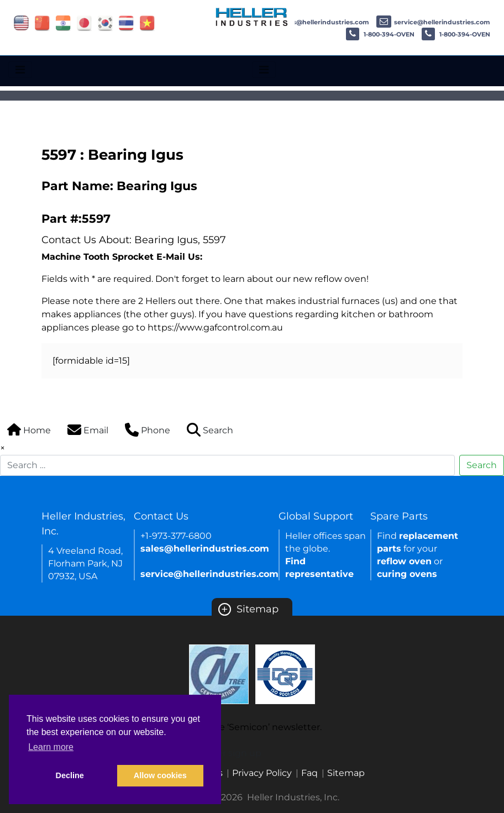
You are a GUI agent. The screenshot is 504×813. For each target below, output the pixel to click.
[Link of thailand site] (126, 22)
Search (482, 465)
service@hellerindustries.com (433, 22)
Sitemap (248, 609)
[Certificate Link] (219, 673)
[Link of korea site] (105, 22)
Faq (309, 773)
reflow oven (404, 561)
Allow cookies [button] (160, 775)
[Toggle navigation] (20, 70)
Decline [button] (70, 775)
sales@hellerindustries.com (316, 22)
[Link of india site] (63, 22)
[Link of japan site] (84, 22)
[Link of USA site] (21, 22)
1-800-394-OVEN (380, 34)
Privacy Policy (262, 773)
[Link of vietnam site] (147, 22)
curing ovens (407, 574)
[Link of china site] (42, 22)
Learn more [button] (51, 747)
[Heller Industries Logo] (252, 16)
